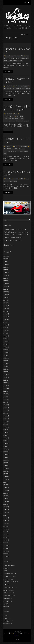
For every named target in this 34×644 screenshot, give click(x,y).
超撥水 (27, 121)
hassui (15, 56)
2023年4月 (6, 350)
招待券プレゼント (17, 121)
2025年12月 (7, 267)
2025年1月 (6, 295)
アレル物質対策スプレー (10, 574)
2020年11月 (7, 430)
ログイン (6, 615)
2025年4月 (6, 286)
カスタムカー (18, 58)
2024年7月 (6, 311)
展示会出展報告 (24, 86)
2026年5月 (6, 256)
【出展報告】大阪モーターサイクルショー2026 (16, 232)
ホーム (18, 639)
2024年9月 (6, 306)
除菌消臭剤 (6, 607)
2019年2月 (6, 488)
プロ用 (13, 151)
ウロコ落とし (15, 149)
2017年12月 (7, 526)
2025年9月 (6, 273)
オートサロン (11, 58)
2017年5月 (6, 545)
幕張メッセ (17, 151)
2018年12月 (7, 493)
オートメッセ (18, 88)
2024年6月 (6, 314)
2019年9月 (6, 468)
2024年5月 (6, 317)
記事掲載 (10, 61)
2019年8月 (6, 471)
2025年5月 (6, 284)
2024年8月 (6, 308)
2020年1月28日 (9, 114)
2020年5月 (6, 446)
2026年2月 (6, 262)
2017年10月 (7, 532)
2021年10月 (7, 399)
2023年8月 (6, 339)
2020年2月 (6, 455)
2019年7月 (6, 474)
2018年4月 (6, 515)
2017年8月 (6, 537)
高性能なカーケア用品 (18, 61)
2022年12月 (7, 361)
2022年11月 (7, 364)
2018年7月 (6, 507)
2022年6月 (6, 377)
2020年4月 (6, 449)
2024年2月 (6, 322)
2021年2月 (6, 421)
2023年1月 (6, 358)
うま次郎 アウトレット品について (12, 240)
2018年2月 (6, 521)
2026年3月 (6, 259)
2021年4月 (6, 416)
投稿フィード (7, 618)
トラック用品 (7, 585)
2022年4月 (6, 383)
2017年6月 (6, 543)
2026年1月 (6, 264)
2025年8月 (6, 275)
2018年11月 (7, 496)
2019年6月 (6, 477)
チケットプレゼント (8, 121)
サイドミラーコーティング (11, 582)
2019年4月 (6, 482)
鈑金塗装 (6, 604)
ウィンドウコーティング (10, 576)
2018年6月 (6, 510)
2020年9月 (6, 435)
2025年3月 (6, 289)
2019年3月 (6, 485)
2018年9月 (6, 501)
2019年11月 (7, 463)
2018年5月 (6, 512)
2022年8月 (6, 372)
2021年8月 (6, 405)
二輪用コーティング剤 (9, 596)
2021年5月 (6, 413)
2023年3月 (6, 353)
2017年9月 (6, 534)
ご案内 (22, 56)
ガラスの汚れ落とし (9, 579)
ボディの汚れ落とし (9, 590)
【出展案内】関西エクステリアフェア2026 (15, 229)
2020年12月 (7, 427)
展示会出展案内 (8, 601)
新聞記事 (6, 61)
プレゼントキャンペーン (9, 116)
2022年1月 (6, 391)
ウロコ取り (9, 149)
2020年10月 (7, 432)
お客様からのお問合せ (9, 565)
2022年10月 (7, 366)
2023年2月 (6, 355)
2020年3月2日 (8, 56)
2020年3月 (6, 452)
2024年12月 (7, 297)
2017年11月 (7, 529)
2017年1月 (6, 557)
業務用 (22, 151)
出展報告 (24, 88)
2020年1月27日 (9, 146)
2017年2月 (6, 554)
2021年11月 (7, 397)
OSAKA (22, 116)
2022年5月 (6, 380)
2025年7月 (6, 278)
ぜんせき (6, 58)
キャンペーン (21, 119)
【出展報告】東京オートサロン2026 (13, 238)
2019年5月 (6, 479)
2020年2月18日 (9, 86)
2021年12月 (7, 394)
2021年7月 (6, 408)
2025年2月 (6, 292)
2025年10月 (7, 270)
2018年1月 (6, 523)
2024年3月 (6, 319)
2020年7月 (6, 441)
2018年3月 (6, 518)
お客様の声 (6, 568)
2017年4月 (6, 548)
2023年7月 (6, 341)
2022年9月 (6, 369)
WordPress (13, 634)
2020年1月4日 (8, 179)
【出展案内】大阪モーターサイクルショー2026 (16, 235)
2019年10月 (7, 466)
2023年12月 (7, 328)
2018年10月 (7, 499)
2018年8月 (6, 504)
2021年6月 (6, 410)
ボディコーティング (9, 593)
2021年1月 (6, 424)
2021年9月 (6, 402)
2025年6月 (6, 281)
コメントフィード (8, 621)
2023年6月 (6, 344)
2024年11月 (7, 300)
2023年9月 (6, 336)
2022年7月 (6, 375)
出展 (11, 181)
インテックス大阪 (11, 88)
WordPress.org (8, 624)
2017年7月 (6, 540)
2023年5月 (6, 347)
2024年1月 (6, 325)
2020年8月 (6, 438)
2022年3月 (6, 386)
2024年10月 (7, 303)
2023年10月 (7, 333)
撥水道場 (28, 88)
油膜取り (26, 151)
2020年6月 (6, 443)
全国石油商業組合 (25, 58)
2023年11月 (7, 330)
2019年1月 (6, 490)
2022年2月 (6, 388)
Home (22, 34)
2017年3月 (6, 551)
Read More (8, 72)
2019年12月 (7, 460)
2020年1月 (6, 457)
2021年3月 (6, 419)
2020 (27, 56)
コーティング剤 (7, 151)
